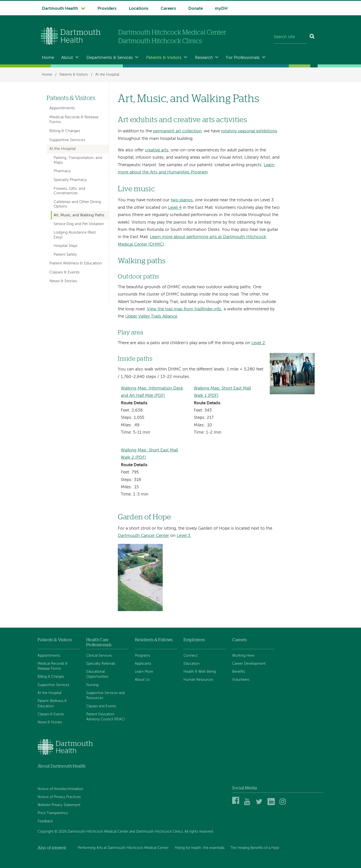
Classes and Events (101, 706)
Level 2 (258, 343)
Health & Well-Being (200, 672)
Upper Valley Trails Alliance (151, 316)
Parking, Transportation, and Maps (78, 160)
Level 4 (175, 208)
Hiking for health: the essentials (200, 848)
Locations (139, 9)
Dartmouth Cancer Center (143, 536)
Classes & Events (64, 272)
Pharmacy (62, 171)
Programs (143, 656)
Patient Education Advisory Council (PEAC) (106, 717)
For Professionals (243, 58)
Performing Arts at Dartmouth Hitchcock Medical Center (123, 848)
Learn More (144, 672)
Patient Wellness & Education (76, 263)
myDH (221, 9)
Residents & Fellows (154, 640)
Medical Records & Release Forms (74, 120)
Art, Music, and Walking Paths (79, 215)
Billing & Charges (65, 131)
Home (48, 58)
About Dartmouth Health (62, 766)
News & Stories (63, 281)
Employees (194, 640)
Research (204, 58)
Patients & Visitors (164, 58)
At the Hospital (107, 75)
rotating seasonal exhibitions (249, 131)
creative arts (157, 150)
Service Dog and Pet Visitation (79, 224)
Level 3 (184, 536)
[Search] (312, 37)
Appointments (62, 108)
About (67, 58)
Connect (191, 656)
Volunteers (241, 680)
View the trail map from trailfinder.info (184, 309)
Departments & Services (110, 58)
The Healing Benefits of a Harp (255, 848)
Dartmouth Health (60, 9)
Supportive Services (67, 140)
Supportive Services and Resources (105, 696)
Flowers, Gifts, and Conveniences (69, 191)
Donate (196, 9)
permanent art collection (177, 131)
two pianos (182, 200)
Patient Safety (65, 255)
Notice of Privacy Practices (59, 797)
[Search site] (290, 37)
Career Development (249, 664)
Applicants (143, 664)
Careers (168, 9)
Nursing (92, 685)
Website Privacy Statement (59, 805)
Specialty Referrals (101, 664)
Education (192, 664)
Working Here (243, 656)
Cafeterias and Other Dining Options (77, 204)
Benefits (239, 672)
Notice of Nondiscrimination (60, 789)
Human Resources (198, 680)
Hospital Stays (66, 246)
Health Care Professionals (99, 642)
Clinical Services (99, 656)
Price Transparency (53, 813)
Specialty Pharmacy (70, 180)
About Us (142, 680)
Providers (107, 9)
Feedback (45, 821)
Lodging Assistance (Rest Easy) (75, 235)
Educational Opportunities (97, 674)
